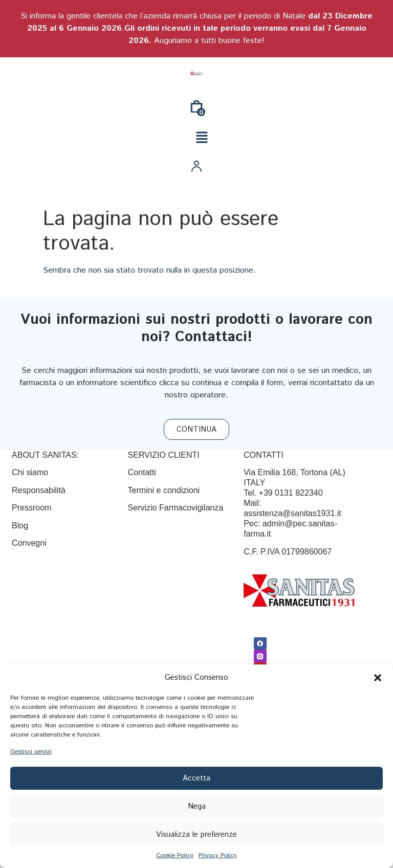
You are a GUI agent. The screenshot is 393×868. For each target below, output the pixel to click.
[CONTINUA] (196, 429)
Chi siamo (30, 472)
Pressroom (31, 508)
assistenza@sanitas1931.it (292, 513)
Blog (21, 526)
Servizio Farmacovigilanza (176, 508)
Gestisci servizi (31, 752)
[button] (378, 678)
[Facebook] (260, 643)
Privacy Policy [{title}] (218, 855)
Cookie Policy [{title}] (175, 855)
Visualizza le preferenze (196, 834)
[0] (196, 110)
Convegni (29, 543)
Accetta (196, 778)
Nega (197, 806)
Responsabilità (39, 490)
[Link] (196, 74)
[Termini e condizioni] (164, 490)
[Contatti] (142, 472)
